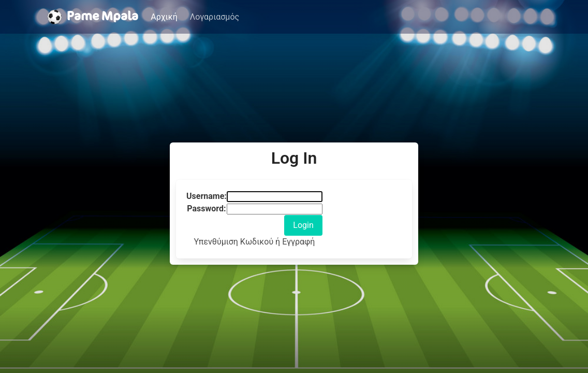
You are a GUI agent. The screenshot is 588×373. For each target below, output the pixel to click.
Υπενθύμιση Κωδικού (234, 242)
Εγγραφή (298, 242)
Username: (207, 196)
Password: (206, 209)
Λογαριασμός (215, 17)
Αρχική (164, 17)
